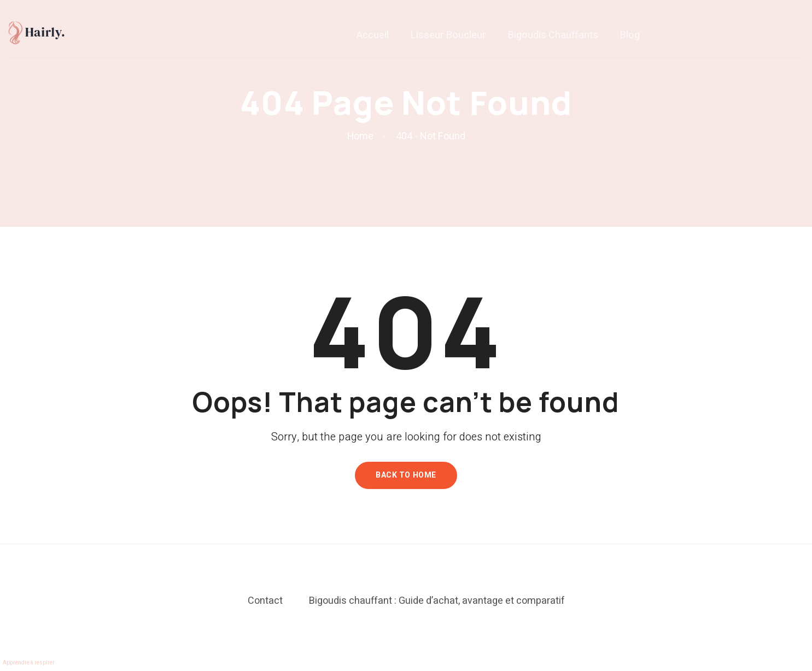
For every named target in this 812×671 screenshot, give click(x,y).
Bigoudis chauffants (553, 41)
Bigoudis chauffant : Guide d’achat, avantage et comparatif (437, 601)
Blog (630, 41)
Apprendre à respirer (29, 663)
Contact (265, 601)
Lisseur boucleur (448, 41)
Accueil (373, 41)
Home (363, 136)
